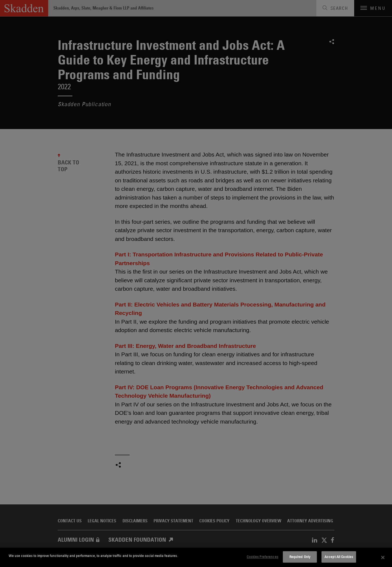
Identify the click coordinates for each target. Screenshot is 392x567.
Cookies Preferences (262, 557)
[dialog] (196, 557)
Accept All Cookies (339, 557)
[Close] (383, 557)
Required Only (300, 557)
